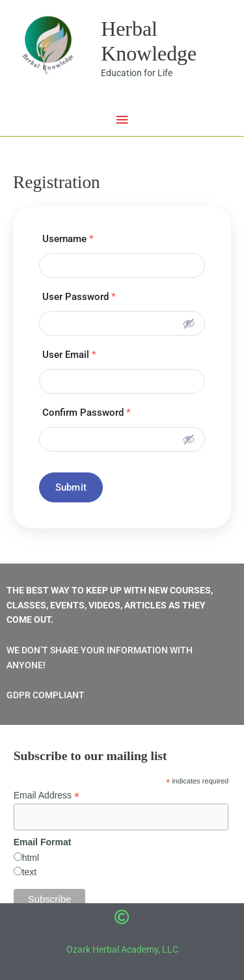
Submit (71, 487)
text (30, 872)
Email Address (47, 796)
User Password (79, 297)
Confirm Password (87, 413)
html (31, 858)
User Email (69, 355)
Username (68, 239)
